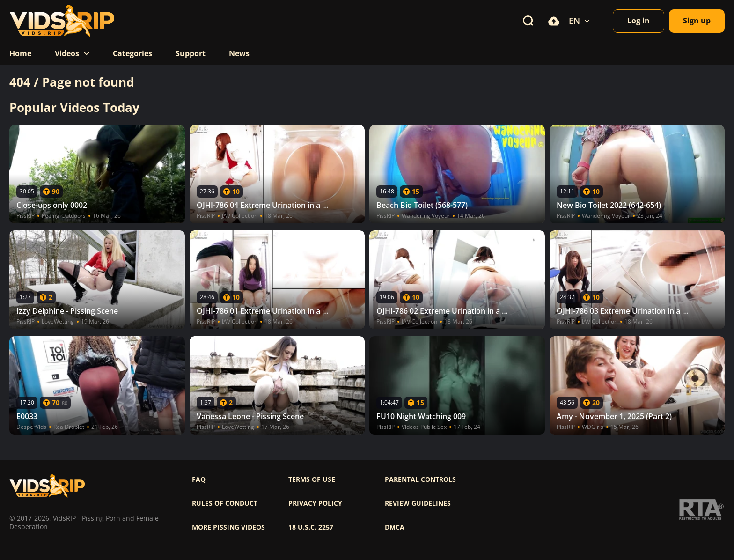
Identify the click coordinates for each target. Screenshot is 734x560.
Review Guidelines (418, 503)
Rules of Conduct (225, 503)
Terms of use (312, 479)
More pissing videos (228, 527)
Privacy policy (315, 503)
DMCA (395, 527)
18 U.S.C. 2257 (311, 527)
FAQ (199, 479)
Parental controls (420, 479)
